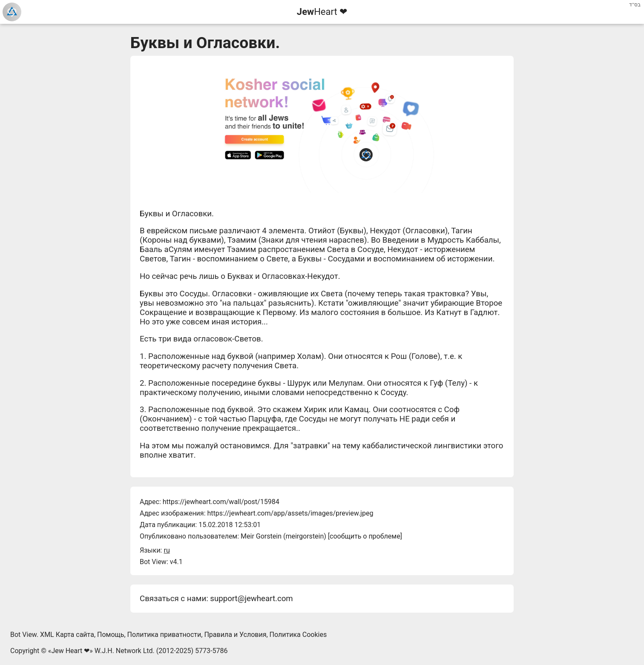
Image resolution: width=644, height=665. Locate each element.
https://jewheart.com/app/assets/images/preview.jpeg (290, 513)
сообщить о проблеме (365, 536)
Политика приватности (164, 635)
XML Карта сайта (67, 635)
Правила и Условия (235, 635)
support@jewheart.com (251, 599)
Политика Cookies (298, 635)
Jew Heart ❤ (70, 651)
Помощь (111, 635)
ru (167, 550)
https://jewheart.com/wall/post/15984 (221, 502)
